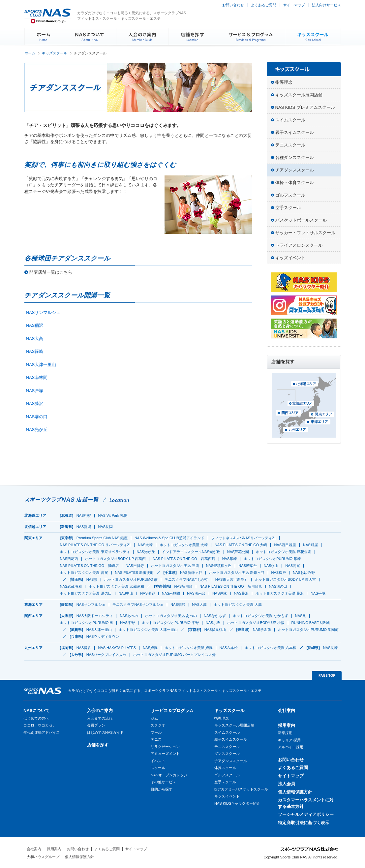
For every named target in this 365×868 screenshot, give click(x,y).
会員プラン (96, 725)
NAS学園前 (262, 630)
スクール (158, 768)
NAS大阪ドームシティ (95, 616)
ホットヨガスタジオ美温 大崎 (184, 545)
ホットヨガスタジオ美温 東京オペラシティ (95, 552)
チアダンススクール (295, 170)
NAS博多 (84, 648)
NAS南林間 (37, 377)
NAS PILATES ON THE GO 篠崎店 (89, 566)
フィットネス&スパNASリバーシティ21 (244, 538)
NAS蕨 (92, 579)
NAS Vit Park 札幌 (113, 515)
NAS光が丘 (37, 430)
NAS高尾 (293, 566)
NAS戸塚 (35, 391)
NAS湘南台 (196, 593)
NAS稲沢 (35, 325)
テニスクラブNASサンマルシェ (138, 604)
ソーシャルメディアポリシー (306, 814)
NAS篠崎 (35, 351)
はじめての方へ (36, 718)
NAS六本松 (229, 648)
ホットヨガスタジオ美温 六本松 (271, 648)
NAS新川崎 (183, 586)
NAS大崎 (145, 545)
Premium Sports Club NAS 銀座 (102, 538)
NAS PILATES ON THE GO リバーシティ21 (95, 545)
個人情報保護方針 (295, 792)
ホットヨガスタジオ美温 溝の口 (86, 593)
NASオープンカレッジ (169, 775)
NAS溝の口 (37, 417)
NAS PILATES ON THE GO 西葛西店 (184, 559)
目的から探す (162, 789)
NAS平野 (127, 623)
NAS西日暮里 (285, 545)
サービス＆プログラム (172, 711)
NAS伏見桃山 (215, 630)
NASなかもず (215, 616)
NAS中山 (126, 593)
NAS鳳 (301, 616)
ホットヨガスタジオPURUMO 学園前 (308, 630)
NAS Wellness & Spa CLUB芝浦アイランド (169, 538)
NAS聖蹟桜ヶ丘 (219, 566)
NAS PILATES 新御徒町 (134, 573)
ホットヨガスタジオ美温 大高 (238, 604)
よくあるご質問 (264, 5)
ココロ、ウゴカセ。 (40, 725)
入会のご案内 (100, 711)
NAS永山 (271, 566)
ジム (154, 718)
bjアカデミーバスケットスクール (241, 789)
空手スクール (288, 208)
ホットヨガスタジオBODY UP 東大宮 (285, 579)
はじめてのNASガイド (105, 732)
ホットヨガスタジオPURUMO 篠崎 (272, 559)
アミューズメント (165, 754)
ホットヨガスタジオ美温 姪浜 (189, 648)
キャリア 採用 (289, 740)
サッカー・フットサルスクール (305, 233)
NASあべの (129, 616)
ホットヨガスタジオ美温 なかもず (260, 616)
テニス (156, 739)
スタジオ (158, 725)
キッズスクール (55, 53)
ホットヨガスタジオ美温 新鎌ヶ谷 (237, 573)
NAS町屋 (310, 545)
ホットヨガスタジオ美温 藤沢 (280, 593)
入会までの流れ (100, 718)
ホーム (30, 53)
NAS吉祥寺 (135, 566)
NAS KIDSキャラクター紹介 (237, 803)
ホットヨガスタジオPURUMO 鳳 (86, 623)
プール (156, 732)
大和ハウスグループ (43, 857)
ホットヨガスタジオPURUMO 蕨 (131, 579)
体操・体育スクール (295, 183)
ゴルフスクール (290, 195)
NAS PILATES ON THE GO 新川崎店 (231, 586)
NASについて (36, 711)
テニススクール (290, 145)
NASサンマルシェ (43, 312)
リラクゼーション (165, 747)
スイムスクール (290, 120)
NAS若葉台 (248, 566)
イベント (158, 761)
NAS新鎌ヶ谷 (191, 573)
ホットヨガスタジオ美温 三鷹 (175, 566)
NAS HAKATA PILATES (117, 648)
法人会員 (287, 784)
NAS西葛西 (69, 559)
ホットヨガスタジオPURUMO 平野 (170, 623)
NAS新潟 (84, 527)
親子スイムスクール (295, 132)
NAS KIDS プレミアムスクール (305, 107)
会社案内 (287, 711)
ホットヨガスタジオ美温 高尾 (84, 573)
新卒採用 (285, 733)
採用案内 (287, 725)
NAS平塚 (318, 593)
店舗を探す (98, 745)
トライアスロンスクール (299, 245)
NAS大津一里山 (41, 365)
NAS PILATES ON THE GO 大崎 (241, 545)
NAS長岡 (105, 527)
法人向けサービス (326, 5)
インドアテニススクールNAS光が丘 (191, 552)
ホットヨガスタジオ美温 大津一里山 (148, 630)
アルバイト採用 (291, 747)
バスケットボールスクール (301, 220)
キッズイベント (290, 258)
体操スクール (225, 768)
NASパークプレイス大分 (106, 655)
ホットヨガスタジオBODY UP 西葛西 (115, 559)
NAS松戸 (279, 573)
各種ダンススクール (295, 157)
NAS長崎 (331, 648)
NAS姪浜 (150, 648)
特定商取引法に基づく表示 (304, 823)
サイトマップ (294, 5)
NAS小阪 (213, 623)
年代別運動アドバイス (42, 732)
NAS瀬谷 (148, 593)
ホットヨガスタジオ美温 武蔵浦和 (116, 586)
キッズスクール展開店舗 (299, 95)
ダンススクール (227, 754)
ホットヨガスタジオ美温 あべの (171, 616)
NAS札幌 (84, 515)
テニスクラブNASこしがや (186, 579)
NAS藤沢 (35, 403)
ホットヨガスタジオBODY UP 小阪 (256, 623)
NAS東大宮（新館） (232, 579)
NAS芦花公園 (238, 552)
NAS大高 (35, 339)
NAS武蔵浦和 (71, 586)
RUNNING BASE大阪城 (311, 623)
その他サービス (163, 782)
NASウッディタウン (103, 636)
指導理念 (284, 82)
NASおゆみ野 (304, 573)
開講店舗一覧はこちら (51, 272)
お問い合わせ (233, 5)
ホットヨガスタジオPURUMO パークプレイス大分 (174, 655)
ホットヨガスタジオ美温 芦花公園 (284, 552)
